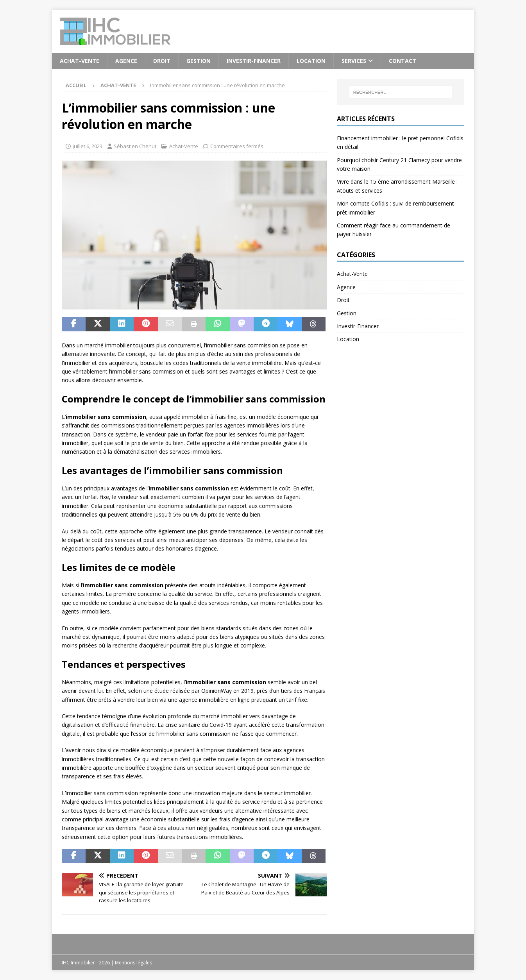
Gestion (199, 61)
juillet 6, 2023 (88, 146)
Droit (162, 61)
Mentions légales (133, 963)
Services (354, 61)
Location (311, 61)
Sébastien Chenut (135, 146)
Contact (403, 61)
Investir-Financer (254, 61)
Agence (126, 61)
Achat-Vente (80, 61)
